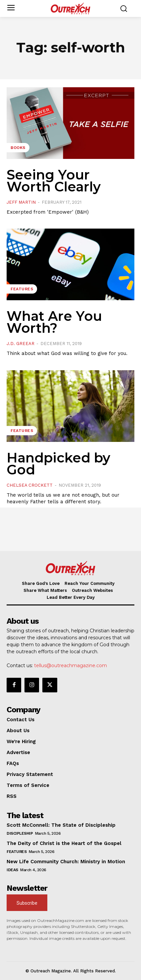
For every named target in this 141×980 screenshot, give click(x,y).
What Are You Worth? (54, 322)
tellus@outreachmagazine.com (70, 665)
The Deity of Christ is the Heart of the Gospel (64, 843)
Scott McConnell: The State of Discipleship (61, 825)
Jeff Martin (21, 202)
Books (18, 148)
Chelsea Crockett (30, 485)
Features (22, 289)
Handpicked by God (58, 464)
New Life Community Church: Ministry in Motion (66, 862)
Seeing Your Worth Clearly (54, 181)
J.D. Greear (21, 344)
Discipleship (20, 833)
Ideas (12, 870)
